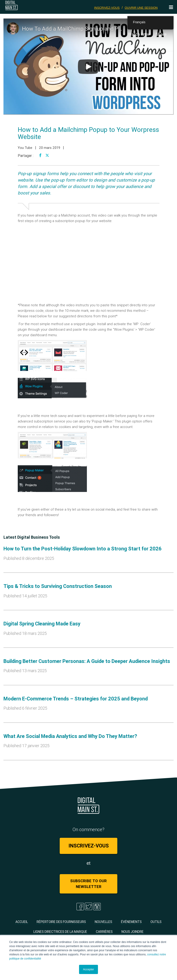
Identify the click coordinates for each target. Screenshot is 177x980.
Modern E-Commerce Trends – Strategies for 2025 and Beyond (76, 699)
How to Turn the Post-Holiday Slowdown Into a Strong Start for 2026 (83, 549)
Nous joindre (133, 932)
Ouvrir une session (141, 8)
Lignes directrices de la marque (60, 932)
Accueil (22, 922)
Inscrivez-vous (107, 8)
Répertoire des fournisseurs (61, 922)
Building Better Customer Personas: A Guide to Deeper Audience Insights (87, 661)
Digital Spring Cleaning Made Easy (42, 624)
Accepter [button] (88, 969)
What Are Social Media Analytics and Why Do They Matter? (70, 736)
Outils (156, 922)
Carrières (104, 932)
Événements (131, 922)
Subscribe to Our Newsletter (88, 884)
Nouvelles (103, 922)
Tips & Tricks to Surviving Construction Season (58, 586)
